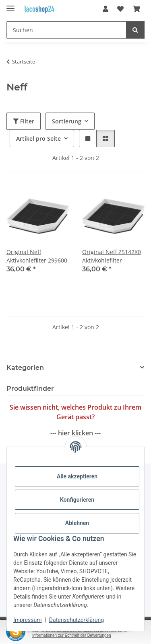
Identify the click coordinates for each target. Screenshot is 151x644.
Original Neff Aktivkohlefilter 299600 (37, 256)
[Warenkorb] (137, 9)
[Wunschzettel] (120, 9)
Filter (24, 121)
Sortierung (67, 121)
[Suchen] (66, 30)
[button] (105, 9)
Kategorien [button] (25, 368)
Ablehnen (77, 523)
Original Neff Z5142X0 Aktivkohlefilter (112, 256)
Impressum (27, 620)
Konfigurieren (77, 500)
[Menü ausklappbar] (10, 5)
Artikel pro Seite (38, 138)
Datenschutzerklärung (77, 620)
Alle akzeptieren (77, 476)
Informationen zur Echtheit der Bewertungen (72, 635)
